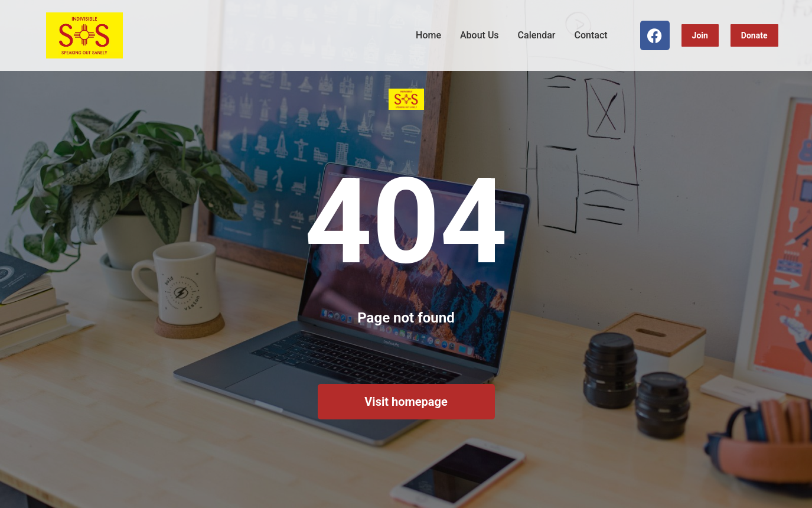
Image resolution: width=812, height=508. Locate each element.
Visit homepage (406, 402)
